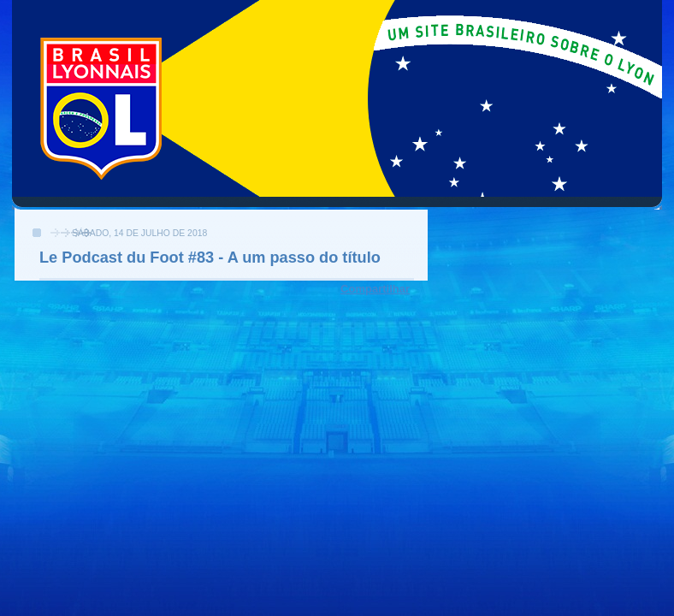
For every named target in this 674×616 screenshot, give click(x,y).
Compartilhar (375, 289)
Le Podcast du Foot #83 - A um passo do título (210, 258)
